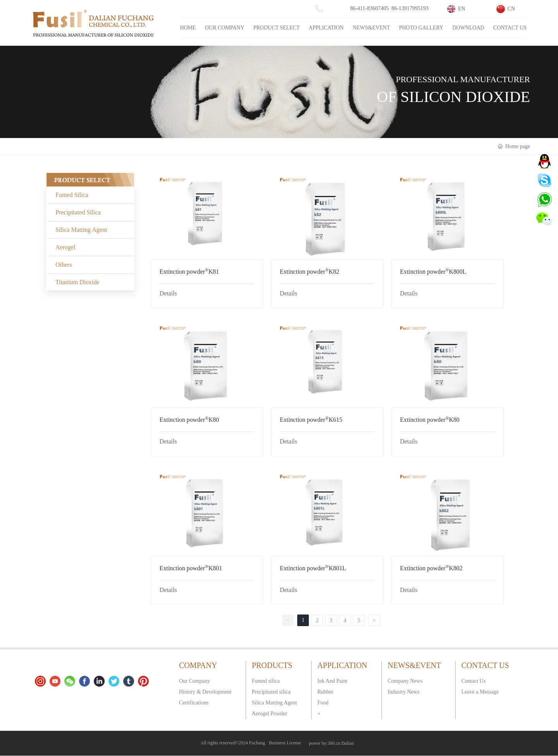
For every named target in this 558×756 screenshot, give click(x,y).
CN (511, 9)
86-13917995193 (410, 8)
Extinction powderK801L (313, 568)
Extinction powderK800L (433, 272)
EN (462, 9)
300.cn (334, 743)
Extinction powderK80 (189, 420)
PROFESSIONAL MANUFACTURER (463, 79)
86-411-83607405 (369, 8)
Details (168, 293)
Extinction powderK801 (191, 568)
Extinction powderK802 (431, 568)
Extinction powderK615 (311, 420)
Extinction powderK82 (309, 272)
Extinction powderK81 (189, 272)
